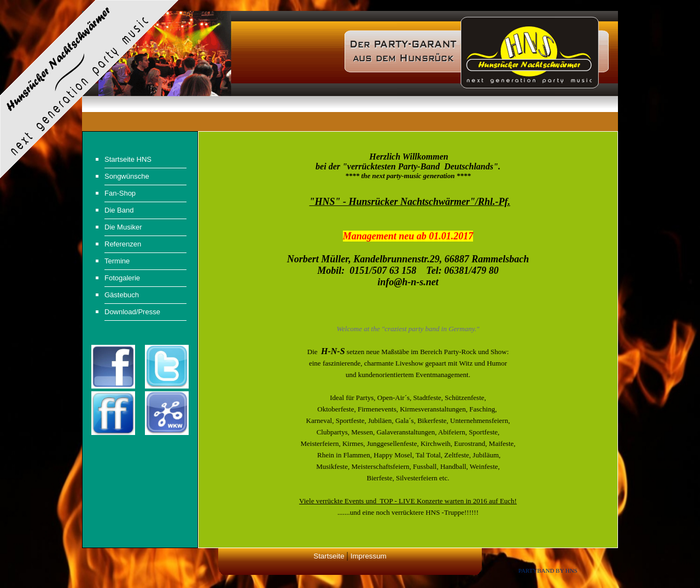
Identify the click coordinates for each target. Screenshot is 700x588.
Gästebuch (122, 295)
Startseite (329, 556)
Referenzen (123, 244)
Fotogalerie (122, 278)
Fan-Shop (120, 193)
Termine (117, 261)
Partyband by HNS (548, 571)
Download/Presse (132, 312)
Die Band (119, 210)
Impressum (369, 556)
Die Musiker (123, 227)
